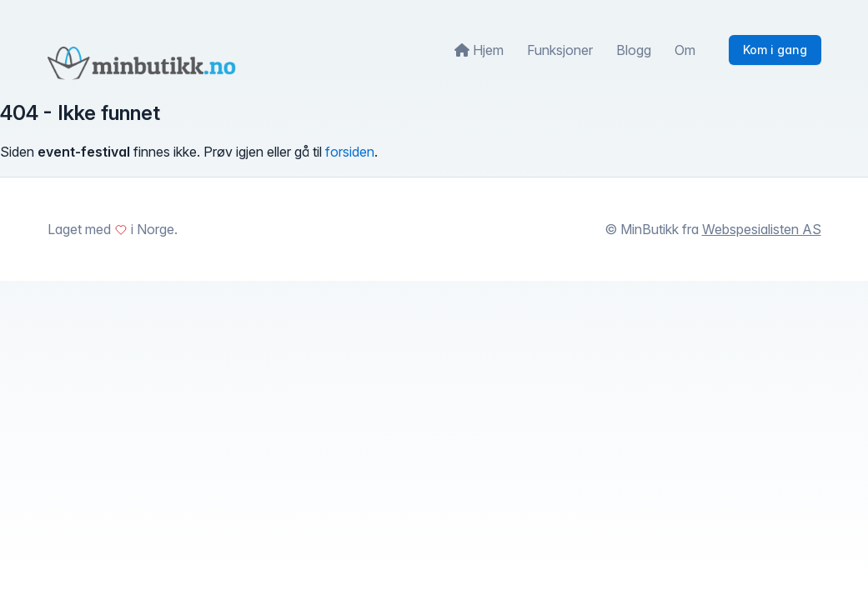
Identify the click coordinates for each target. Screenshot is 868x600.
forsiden (350, 152)
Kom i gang (775, 50)
